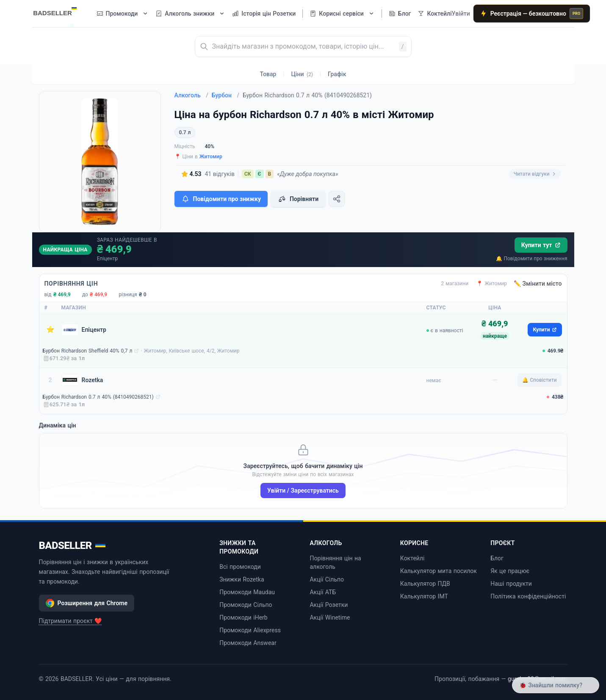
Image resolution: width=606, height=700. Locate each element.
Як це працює (510, 571)
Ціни (302, 74)
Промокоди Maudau (247, 592)
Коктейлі (412, 558)
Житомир (211, 157)
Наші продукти (511, 584)
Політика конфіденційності (528, 596)
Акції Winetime (330, 617)
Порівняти (298, 199)
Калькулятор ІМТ (424, 596)
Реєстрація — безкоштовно (532, 14)
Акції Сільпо (327, 579)
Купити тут (541, 245)
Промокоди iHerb (244, 617)
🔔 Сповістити (539, 380)
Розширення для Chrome (87, 603)
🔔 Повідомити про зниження (531, 259)
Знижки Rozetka (242, 579)
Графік (337, 74)
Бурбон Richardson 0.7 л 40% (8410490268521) (98, 397)
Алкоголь (191, 95)
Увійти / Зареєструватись (303, 491)
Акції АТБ (323, 592)
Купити (545, 330)
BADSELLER (72, 546)
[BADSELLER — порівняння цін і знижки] (59, 11)
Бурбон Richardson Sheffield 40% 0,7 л (88, 351)
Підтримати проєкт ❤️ (71, 621)
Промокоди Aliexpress (250, 630)
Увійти (461, 14)
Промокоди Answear (248, 643)
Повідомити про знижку (221, 199)
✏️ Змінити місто (538, 284)
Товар (268, 74)
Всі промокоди (240, 567)
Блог (497, 558)
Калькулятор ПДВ (425, 584)
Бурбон (226, 95)
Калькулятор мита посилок (439, 571)
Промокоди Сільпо (246, 605)
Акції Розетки (329, 605)
